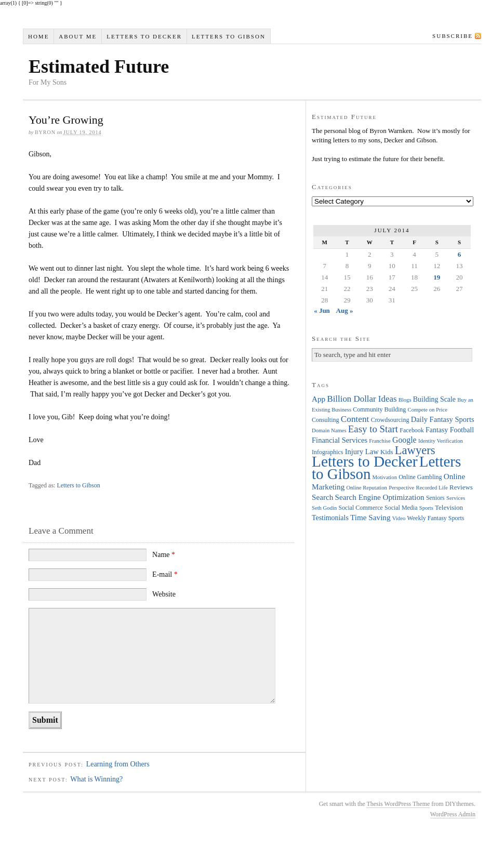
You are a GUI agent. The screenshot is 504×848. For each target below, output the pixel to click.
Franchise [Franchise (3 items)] (380, 441)
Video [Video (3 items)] (399, 518)
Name (164, 555)
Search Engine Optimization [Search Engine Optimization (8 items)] (380, 497)
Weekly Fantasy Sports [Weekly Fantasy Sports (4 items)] (435, 518)
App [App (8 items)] (319, 399)
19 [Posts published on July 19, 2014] (437, 277)
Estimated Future (99, 67)
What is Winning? (96, 779)
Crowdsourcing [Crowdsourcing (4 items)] (390, 420)
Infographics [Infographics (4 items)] (327, 452)
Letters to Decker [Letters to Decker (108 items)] (365, 461)
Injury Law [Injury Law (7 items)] (362, 452)
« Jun (322, 310)
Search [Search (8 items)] (322, 497)
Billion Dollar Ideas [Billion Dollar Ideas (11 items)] (362, 399)
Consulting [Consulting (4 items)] (325, 420)
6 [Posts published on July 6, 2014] (460, 254)
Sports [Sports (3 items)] (426, 508)
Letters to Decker (144, 36)
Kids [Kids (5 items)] (387, 452)
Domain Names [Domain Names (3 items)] (329, 430)
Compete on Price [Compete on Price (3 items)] (428, 410)
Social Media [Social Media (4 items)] (401, 508)
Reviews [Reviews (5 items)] (461, 487)
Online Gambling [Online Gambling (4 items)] (420, 477)
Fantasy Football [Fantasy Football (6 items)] (450, 430)
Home (38, 36)
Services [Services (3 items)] (456, 498)
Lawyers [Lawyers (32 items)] (415, 450)
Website (164, 594)
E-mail (165, 574)
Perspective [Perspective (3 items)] (401, 488)
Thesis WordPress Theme (398, 804)
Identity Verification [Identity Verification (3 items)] (441, 441)
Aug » (345, 310)
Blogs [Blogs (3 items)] (405, 400)
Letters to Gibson (229, 36)
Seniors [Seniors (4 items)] (435, 498)
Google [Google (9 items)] (404, 440)
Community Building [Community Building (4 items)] (379, 409)
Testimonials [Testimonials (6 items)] (330, 518)
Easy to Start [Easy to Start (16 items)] (373, 429)
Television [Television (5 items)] (449, 507)
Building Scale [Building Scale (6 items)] (434, 399)
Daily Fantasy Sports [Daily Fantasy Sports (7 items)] (443, 419)
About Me (78, 36)
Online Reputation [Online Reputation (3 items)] (367, 488)
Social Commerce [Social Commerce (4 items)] (361, 508)
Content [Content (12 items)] (355, 419)
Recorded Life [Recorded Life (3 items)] (432, 488)
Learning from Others (118, 764)
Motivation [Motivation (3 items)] (385, 477)
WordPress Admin (453, 814)
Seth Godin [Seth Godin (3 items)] (324, 508)
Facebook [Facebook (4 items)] (412, 430)
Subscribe (453, 36)
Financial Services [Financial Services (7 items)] (340, 440)
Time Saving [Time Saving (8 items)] (370, 517)
